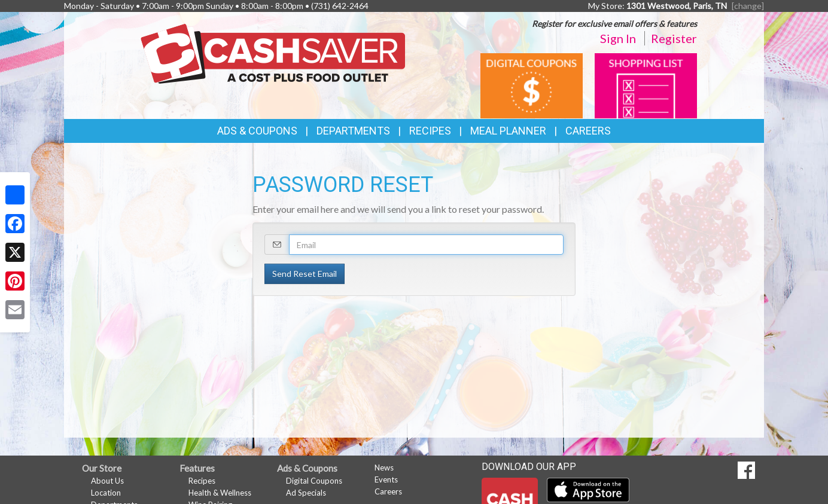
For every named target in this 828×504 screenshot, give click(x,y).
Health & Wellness (220, 493)
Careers (588, 131)
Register (674, 38)
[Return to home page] (273, 53)
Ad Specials (306, 493)
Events (386, 479)
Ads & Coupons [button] (257, 131)
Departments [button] (353, 131)
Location (106, 493)
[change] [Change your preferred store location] (748, 6)
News (384, 468)
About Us (107, 481)
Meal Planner (508, 131)
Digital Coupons (314, 481)
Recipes (430, 131)
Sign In (618, 38)
